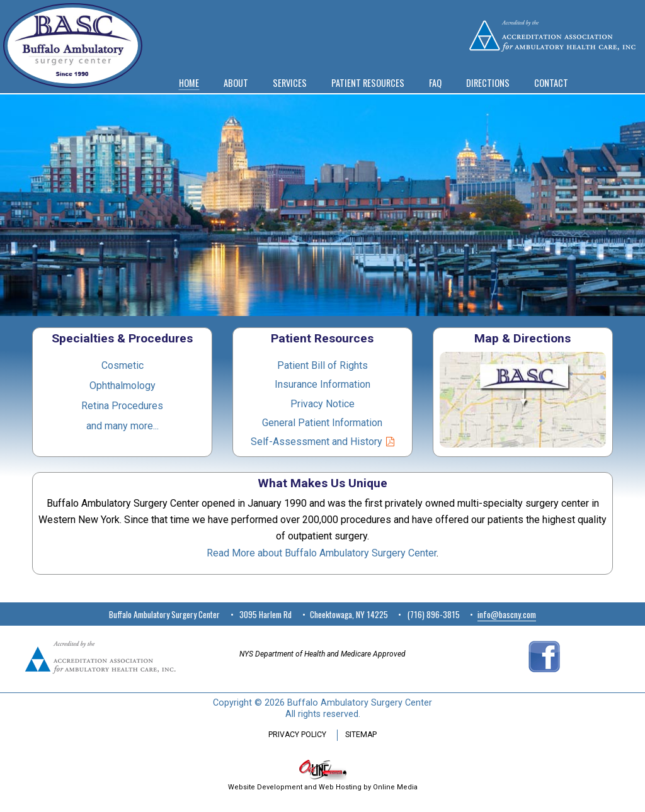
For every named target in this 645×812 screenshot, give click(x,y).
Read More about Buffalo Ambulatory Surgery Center (322, 553)
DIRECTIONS (488, 83)
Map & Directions (522, 338)
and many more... (123, 426)
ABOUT (236, 83)
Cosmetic (123, 365)
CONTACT (551, 83)
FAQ (435, 83)
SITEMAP (361, 735)
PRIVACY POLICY (297, 735)
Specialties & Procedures (122, 338)
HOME (189, 83)
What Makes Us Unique (322, 483)
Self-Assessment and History (317, 442)
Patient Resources (322, 338)
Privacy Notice (322, 404)
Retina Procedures (122, 406)
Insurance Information (322, 384)
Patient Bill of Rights (322, 365)
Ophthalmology (123, 386)
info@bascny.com (507, 614)
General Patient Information (322, 423)
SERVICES (290, 83)
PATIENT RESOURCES (368, 83)
